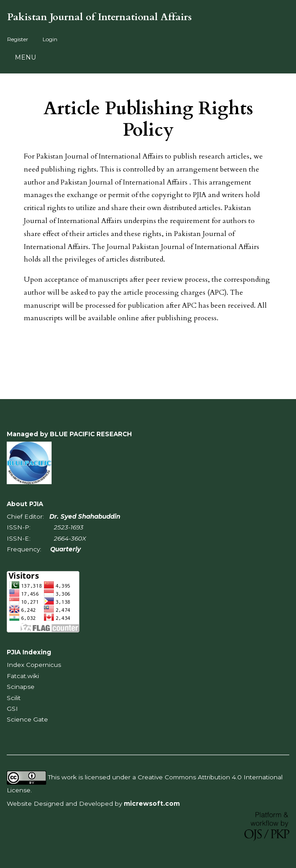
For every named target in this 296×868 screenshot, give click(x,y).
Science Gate (27, 719)
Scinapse (21, 687)
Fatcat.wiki (23, 676)
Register (18, 39)
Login (50, 39)
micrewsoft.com (152, 804)
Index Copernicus (34, 665)
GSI (12, 709)
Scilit (14, 698)
